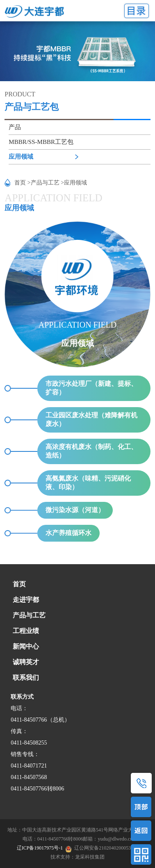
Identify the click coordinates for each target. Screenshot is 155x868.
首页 (19, 584)
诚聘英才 (26, 662)
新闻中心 (26, 646)
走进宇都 (26, 600)
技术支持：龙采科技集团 (77, 857)
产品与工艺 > (47, 183)
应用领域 (21, 157)
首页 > (22, 183)
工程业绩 (26, 631)
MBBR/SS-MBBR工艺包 (41, 142)
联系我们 (26, 678)
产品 (15, 127)
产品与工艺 (29, 615)
